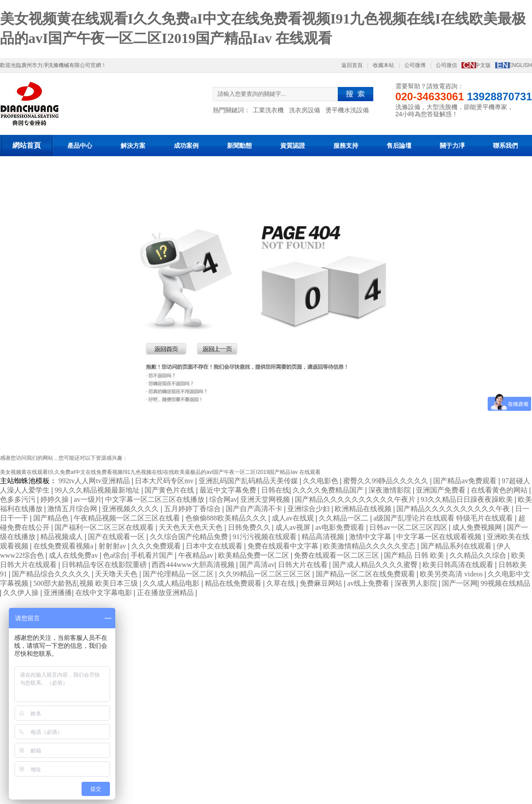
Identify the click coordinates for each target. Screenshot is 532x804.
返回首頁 (352, 65)
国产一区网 (460, 583)
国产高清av (257, 565)
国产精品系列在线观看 (457, 546)
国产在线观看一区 (117, 537)
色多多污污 (19, 499)
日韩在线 (275, 490)
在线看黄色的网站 (500, 490)
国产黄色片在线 (170, 490)
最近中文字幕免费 (229, 490)
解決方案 (133, 146)
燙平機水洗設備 (347, 110)
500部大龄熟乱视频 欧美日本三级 (86, 583)
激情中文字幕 (371, 537)
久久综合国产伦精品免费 (190, 537)
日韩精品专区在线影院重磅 (105, 565)
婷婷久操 (55, 499)
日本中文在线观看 (215, 546)
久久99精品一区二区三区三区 (266, 574)
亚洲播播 (58, 593)
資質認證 (293, 146)
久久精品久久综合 (479, 555)
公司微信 (446, 65)
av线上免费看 (369, 583)
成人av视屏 (294, 527)
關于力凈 (452, 146)
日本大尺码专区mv (165, 481)
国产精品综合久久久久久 (52, 574)
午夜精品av (197, 555)
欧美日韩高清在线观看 (459, 565)
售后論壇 (399, 146)
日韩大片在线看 (304, 565)
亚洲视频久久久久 (131, 509)
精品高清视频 (324, 537)
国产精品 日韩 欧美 (415, 555)
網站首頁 (27, 145)
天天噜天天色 (117, 574)
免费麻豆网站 (322, 583)
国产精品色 (52, 518)
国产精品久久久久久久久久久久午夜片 (356, 499)
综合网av (223, 499)
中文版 (483, 65)
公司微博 (415, 65)
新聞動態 (239, 146)
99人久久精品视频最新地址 (98, 490)
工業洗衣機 (268, 110)
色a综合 (115, 555)
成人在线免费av (74, 555)
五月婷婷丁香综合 (193, 509)
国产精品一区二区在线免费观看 (366, 574)
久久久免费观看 (157, 546)
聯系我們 (505, 146)
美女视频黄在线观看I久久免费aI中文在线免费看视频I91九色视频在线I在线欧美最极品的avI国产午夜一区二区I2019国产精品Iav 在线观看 (160, 472)
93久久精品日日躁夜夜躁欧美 (468, 499)
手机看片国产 (153, 555)
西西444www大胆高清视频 (194, 565)
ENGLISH (520, 65)
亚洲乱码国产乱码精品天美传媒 (249, 481)
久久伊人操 (22, 593)
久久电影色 (321, 481)
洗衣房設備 (305, 110)
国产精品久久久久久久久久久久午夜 (454, 509)
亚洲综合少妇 (309, 509)
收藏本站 (383, 65)
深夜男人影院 (417, 583)
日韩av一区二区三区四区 (409, 527)
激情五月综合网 (73, 509)
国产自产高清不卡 (255, 509)
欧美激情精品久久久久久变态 (370, 546)
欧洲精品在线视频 (364, 509)
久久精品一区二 (344, 518)
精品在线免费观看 (234, 583)
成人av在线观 (294, 518)
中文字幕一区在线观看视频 (440, 537)
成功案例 (186, 146)
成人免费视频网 (478, 527)
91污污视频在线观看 (266, 537)
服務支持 (346, 146)
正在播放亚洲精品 (166, 593)
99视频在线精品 (505, 583)
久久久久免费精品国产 (329, 490)
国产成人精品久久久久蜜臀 (376, 565)
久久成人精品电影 (172, 583)
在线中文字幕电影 (105, 593)
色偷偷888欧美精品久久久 (227, 518)
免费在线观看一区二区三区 (337, 555)
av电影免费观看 (341, 527)
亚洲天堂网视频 (266, 499)
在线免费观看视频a (64, 546)
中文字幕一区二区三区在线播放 (156, 499)
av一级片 (88, 499)
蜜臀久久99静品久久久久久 (387, 481)
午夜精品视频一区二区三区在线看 (128, 518)
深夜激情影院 (391, 490)
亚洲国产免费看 (442, 490)
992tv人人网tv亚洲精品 (95, 481)
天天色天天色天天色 (192, 527)
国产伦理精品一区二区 (179, 574)
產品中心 (80, 146)
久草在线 (282, 583)
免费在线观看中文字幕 (284, 546)
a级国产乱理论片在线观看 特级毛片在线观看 (444, 518)
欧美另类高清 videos (452, 574)
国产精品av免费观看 (466, 481)
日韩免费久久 (250, 527)
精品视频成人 (63, 537)
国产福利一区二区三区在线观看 (105, 527)
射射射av (113, 546)
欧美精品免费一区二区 (254, 555)
